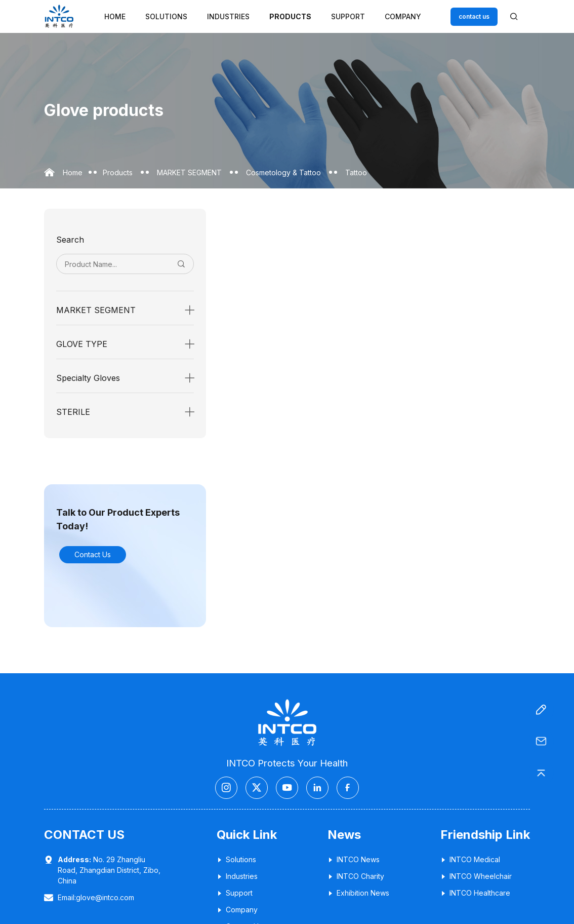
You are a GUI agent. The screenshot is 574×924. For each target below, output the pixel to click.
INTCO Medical (470, 859)
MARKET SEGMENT (189, 172)
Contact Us (93, 554)
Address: (74, 859)
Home (115, 16)
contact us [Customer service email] (474, 16)
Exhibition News (358, 893)
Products (290, 16)
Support (348, 16)
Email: (96, 897)
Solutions (166, 16)
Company (403, 16)
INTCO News (354, 859)
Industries (228, 16)
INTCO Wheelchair (476, 876)
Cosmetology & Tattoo (283, 172)
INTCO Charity (356, 876)
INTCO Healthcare (475, 893)
